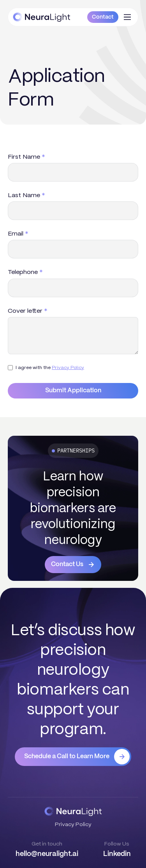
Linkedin (117, 854)
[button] (127, 17)
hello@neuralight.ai (47, 854)
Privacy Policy (68, 367)
